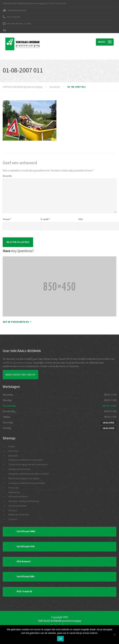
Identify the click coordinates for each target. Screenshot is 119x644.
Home (12, 446)
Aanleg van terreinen (20, 469)
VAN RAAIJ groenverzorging (17, 363)
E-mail (45, 219)
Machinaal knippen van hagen (24, 478)
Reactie (7, 176)
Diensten (13, 456)
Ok (60, 639)
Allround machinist (18, 496)
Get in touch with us (16, 322)
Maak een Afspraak (19, 514)
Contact (13, 510)
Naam (7, 219)
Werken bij (14, 492)
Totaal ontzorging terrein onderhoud (28, 464)
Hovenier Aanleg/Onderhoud (24, 501)
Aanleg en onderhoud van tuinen (26, 460)
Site (81, 219)
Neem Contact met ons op (20, 375)
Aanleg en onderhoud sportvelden (27, 483)
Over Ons (14, 451)
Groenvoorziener (18, 506)
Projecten (14, 488)
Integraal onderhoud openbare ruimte (29, 474)
